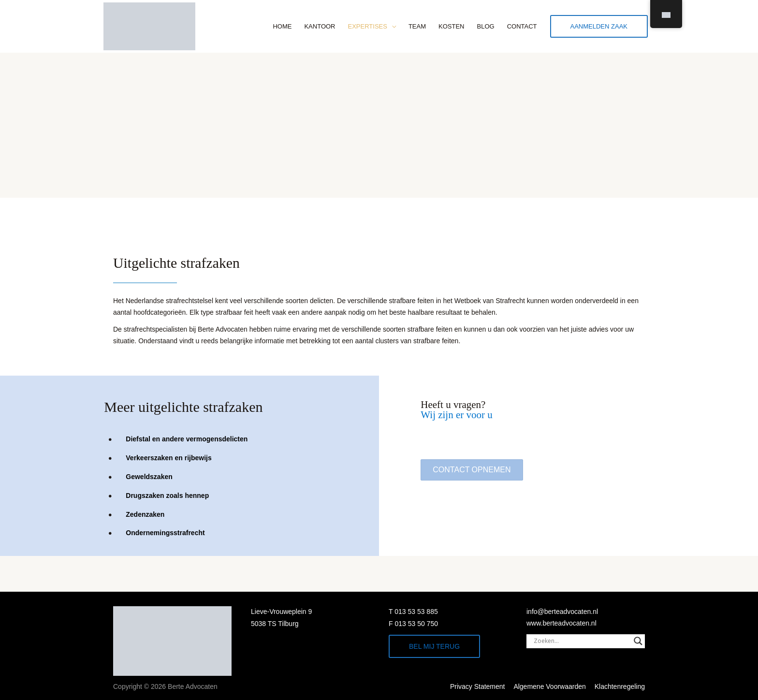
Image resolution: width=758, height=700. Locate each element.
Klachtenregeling (620, 686)
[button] (472, 470)
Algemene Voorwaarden (549, 686)
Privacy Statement (478, 686)
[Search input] (581, 641)
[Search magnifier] (638, 641)
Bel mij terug (434, 646)
